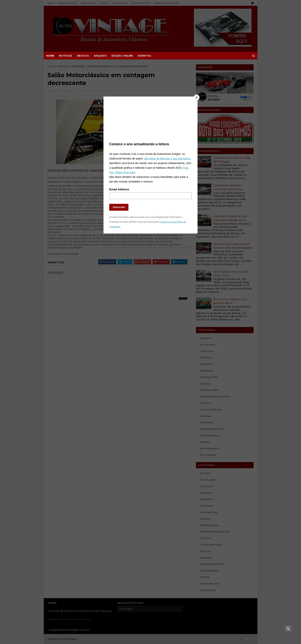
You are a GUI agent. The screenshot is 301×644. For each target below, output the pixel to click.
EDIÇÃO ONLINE (122, 56)
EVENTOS (144, 56)
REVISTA (83, 56)
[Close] (197, 97)
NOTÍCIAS (66, 56)
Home (50, 56)
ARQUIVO (100, 56)
